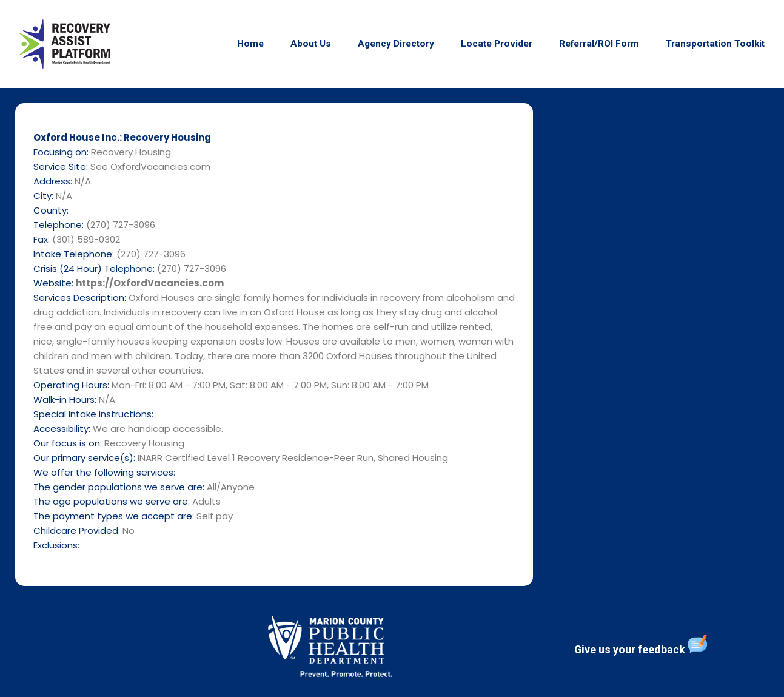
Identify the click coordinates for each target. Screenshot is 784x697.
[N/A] (663, 339)
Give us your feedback (641, 645)
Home (250, 44)
